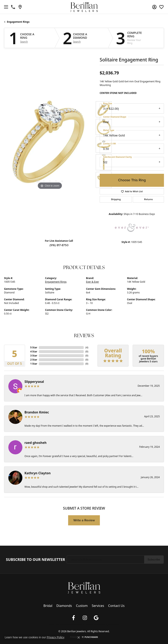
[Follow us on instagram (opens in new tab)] (85, 618)
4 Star (34, 352)
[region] (50, 144)
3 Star (34, 356)
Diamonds (64, 606)
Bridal (48, 606)
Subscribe (154, 559)
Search (24, 42)
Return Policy (56, 625)
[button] (154, 7)
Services (98, 606)
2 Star (34, 360)
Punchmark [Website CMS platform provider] (91, 637)
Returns (148, 199)
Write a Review (84, 520)
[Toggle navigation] (5, 7)
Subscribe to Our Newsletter (35, 560)
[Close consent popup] (79, 638)
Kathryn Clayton (38, 473)
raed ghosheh (35, 443)
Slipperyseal (34, 382)
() (87, 347)
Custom (82, 606)
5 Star (34, 347)
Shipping (116, 199)
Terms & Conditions (86, 625)
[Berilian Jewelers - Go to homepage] (84, 587)
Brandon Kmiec (37, 412)
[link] (13, 7)
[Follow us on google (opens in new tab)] (96, 618)
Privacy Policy (69, 625)
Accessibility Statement (107, 625)
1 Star (34, 364)
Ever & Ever (93, 282)
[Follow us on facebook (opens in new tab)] (74, 618)
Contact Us (116, 606)
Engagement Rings (18, 22)
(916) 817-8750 (59, 245)
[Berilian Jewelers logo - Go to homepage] (84, 7)
